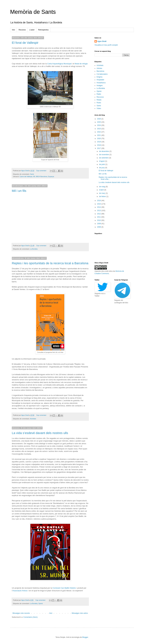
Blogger (85, 637)
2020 (99, 139)
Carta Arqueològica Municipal (59, 64)
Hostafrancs (101, 83)
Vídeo (99, 108)
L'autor (32, 30)
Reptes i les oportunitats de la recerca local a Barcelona (50, 263)
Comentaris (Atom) (30, 617)
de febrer (103, 196)
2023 (99, 129)
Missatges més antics (80, 613)
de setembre (104, 158)
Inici (13, 30)
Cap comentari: (42, 171)
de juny (102, 168)
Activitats (33, 419)
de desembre (104, 151)
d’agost (102, 161)
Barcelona (100, 71)
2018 (99, 145)
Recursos (22, 30)
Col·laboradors (102, 74)
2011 (99, 217)
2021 (99, 135)
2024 (99, 125)
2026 (99, 119)
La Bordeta (34, 249)
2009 (99, 224)
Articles (99, 68)
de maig (102, 187)
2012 (99, 214)
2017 (99, 148)
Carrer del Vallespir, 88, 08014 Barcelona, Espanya (37, 177)
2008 (99, 227)
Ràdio (99, 94)
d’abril (102, 190)
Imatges (100, 86)
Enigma (99, 77)
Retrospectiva (43, 30)
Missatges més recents (21, 613)
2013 (99, 211)
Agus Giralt (102, 41)
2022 (99, 132)
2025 (99, 122)
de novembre (104, 155)
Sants (32, 174)
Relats (99, 100)
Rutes (99, 103)
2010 (99, 220)
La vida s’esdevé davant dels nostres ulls (40, 433)
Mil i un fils (19, 191)
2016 (99, 201)
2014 (99, 207)
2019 (99, 142)
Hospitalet (100, 80)
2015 (99, 204)
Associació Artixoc (20, 591)
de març (102, 193)
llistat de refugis (81, 64)
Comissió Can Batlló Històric (64, 588)
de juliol (102, 164)
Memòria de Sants (33, 12)
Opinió (41, 603)
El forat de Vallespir (25, 43)
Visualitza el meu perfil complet (106, 45)
